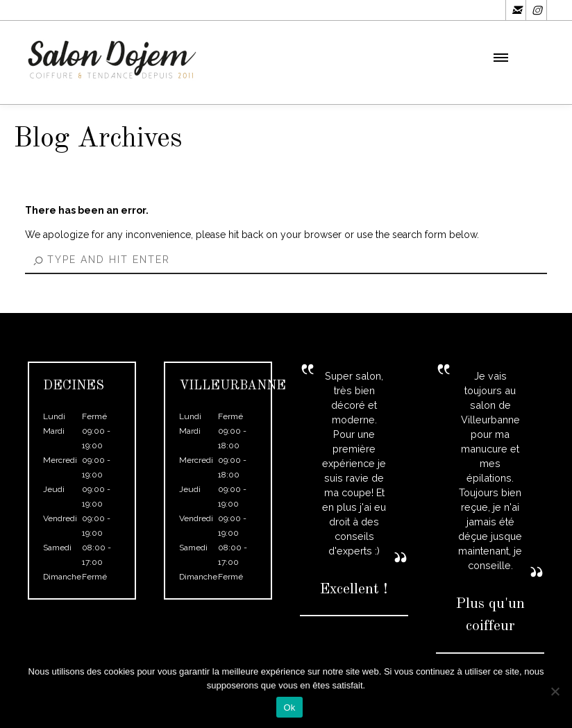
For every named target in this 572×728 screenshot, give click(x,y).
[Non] (555, 691)
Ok (289, 708)
